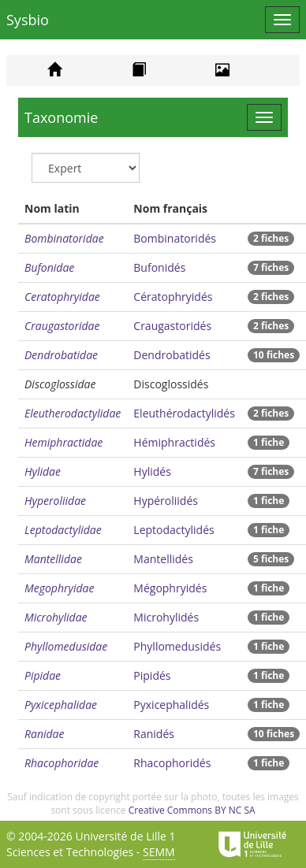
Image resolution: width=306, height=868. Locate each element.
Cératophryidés (173, 297)
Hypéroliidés (166, 501)
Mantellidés (163, 559)
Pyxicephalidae (61, 705)
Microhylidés (166, 617)
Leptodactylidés (174, 530)
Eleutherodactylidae (73, 413)
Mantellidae (53, 559)
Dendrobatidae (61, 355)
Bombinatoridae (64, 238)
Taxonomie (61, 117)
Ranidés (154, 734)
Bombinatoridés (175, 238)
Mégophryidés (170, 588)
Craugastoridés (172, 326)
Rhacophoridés (172, 763)
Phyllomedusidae (66, 646)
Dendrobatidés (172, 355)
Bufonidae (49, 267)
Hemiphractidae (63, 442)
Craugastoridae (62, 326)
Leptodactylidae (63, 530)
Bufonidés (159, 267)
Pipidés (152, 675)
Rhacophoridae (62, 763)
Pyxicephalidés (171, 705)
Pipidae (43, 675)
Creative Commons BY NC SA (192, 810)
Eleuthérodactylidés (184, 413)
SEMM (159, 852)
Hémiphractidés (174, 442)
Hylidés (152, 471)
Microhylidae (56, 617)
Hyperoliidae (55, 501)
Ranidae (45, 734)
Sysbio (28, 20)
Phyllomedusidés (177, 646)
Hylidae (43, 471)
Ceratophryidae (62, 297)
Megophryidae (59, 588)
